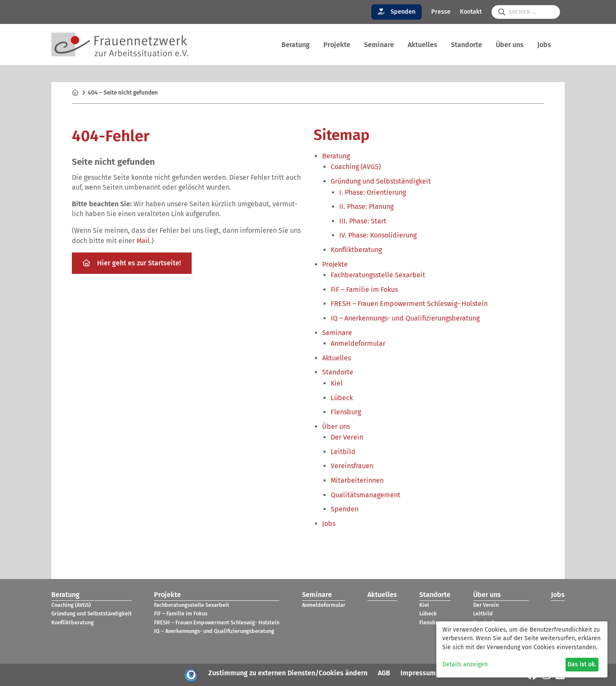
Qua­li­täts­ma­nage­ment (366, 495)
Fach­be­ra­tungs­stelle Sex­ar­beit (378, 275)
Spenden (397, 12)
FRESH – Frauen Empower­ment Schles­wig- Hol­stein (409, 304)
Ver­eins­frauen (352, 466)
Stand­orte (466, 45)
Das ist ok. (582, 664)
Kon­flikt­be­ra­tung (356, 250)
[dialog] (522, 649)
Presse (441, 12)
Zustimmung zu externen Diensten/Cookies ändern (288, 673)
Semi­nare (379, 45)
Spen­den (345, 509)
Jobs (544, 45)
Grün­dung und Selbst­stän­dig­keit (381, 181)
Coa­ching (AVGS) (356, 167)
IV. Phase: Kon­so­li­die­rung (378, 235)
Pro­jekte (337, 45)
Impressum (418, 673)
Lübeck (342, 398)
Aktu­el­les (422, 45)
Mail (143, 241)
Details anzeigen (465, 664)
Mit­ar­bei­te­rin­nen (357, 480)
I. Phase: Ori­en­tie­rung (373, 192)
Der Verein (347, 437)
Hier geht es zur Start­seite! (132, 263)
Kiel (337, 383)
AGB (384, 673)
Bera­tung (296, 45)
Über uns (510, 45)
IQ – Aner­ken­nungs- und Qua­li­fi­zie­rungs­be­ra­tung (405, 318)
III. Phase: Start (363, 221)
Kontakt (471, 12)
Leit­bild (343, 452)
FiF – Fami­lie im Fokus (364, 290)
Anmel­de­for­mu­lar (358, 343)
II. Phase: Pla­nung (366, 206)
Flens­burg (346, 412)
